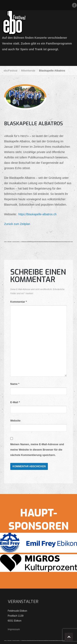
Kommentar (19, 302)
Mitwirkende (28, 71)
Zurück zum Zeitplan (17, 224)
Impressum (14, 629)
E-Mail (15, 402)
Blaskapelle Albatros (33, 124)
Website (15, 421)
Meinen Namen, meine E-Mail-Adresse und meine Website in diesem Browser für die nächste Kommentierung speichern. (37, 450)
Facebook (74, 5)
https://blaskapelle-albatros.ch (37, 214)
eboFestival (10, 71)
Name (15, 384)
